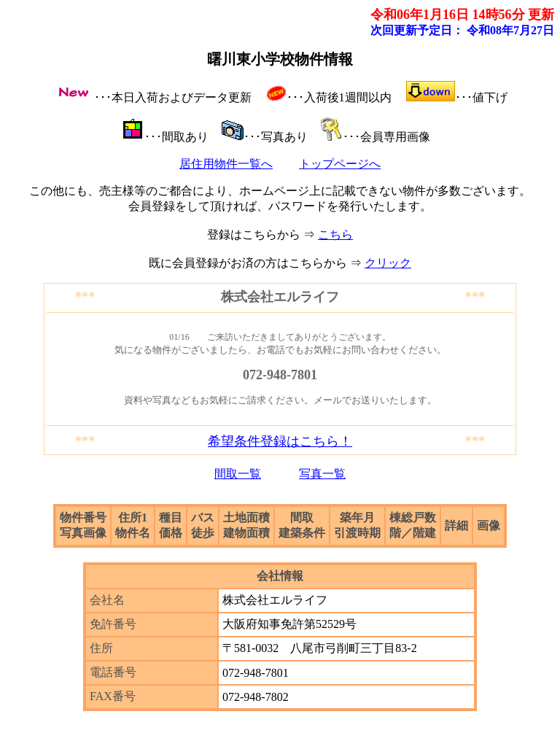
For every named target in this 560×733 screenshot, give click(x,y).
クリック (388, 263)
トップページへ (340, 164)
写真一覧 (322, 474)
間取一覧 (238, 474)
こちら (335, 234)
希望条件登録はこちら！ (280, 441)
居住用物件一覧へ (226, 164)
